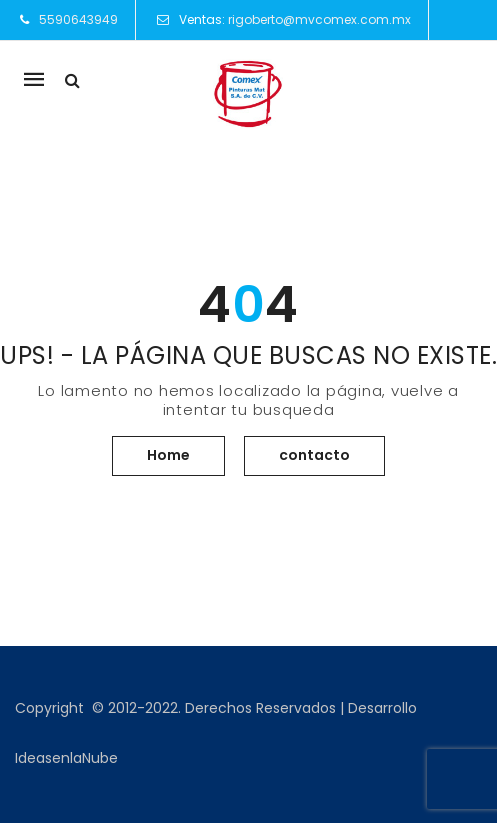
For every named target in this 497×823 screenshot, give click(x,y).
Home (168, 455)
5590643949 (78, 19)
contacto (314, 455)
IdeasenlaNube (66, 758)
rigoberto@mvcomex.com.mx (319, 19)
